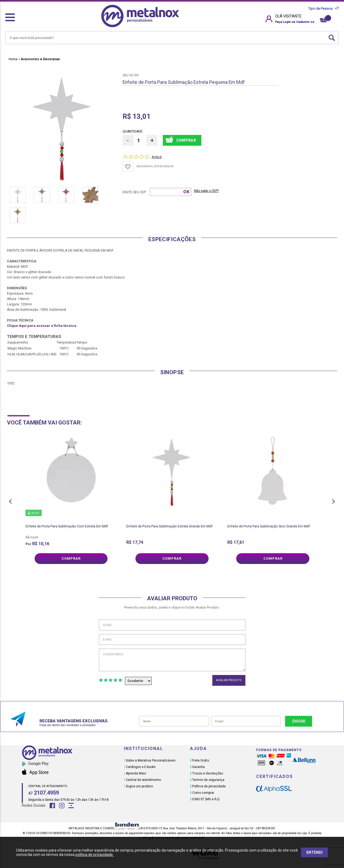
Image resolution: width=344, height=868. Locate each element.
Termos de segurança (208, 780)
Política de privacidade (209, 786)
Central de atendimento (143, 780)
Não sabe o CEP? (206, 191)
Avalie (157, 157)
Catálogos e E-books (141, 767)
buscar (332, 38)
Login (287, 22)
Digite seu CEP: (135, 192)
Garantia (198, 767)
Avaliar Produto (229, 680)
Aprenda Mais (136, 773)
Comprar (71, 558)
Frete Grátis (201, 760)
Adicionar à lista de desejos (155, 166)
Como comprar (203, 793)
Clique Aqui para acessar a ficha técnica (42, 326)
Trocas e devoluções (208, 773)
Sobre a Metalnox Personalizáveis (151, 760)
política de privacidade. (94, 855)
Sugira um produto (139, 786)
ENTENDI (314, 852)
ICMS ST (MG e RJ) (206, 799)
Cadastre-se (305, 22)
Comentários (172, 660)
